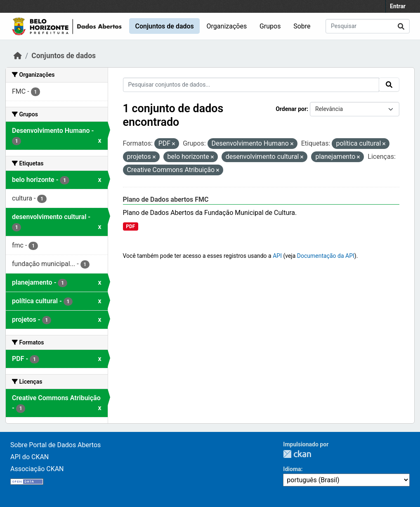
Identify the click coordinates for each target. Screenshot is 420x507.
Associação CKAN (37, 469)
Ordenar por (291, 109)
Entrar (398, 6)
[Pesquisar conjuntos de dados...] (368, 26)
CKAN (297, 454)
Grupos (270, 26)
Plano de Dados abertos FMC (166, 199)
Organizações (227, 26)
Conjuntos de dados (164, 26)
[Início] (18, 56)
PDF (130, 226)
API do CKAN (29, 457)
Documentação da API (326, 256)
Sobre (302, 26)
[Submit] (401, 26)
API (277, 256)
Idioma (292, 469)
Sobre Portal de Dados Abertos (55, 445)
